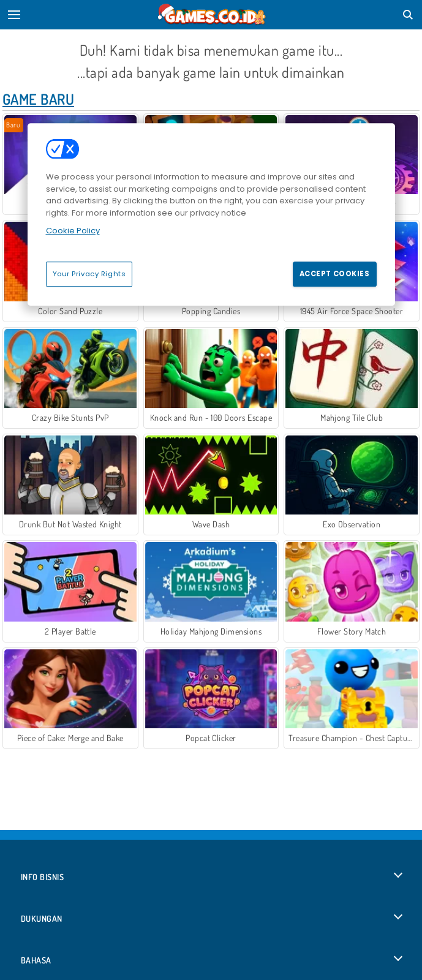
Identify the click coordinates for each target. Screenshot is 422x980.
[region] (211, 214)
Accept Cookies (335, 274)
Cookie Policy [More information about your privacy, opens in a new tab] (73, 231)
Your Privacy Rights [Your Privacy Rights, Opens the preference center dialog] (89, 274)
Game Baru (38, 99)
